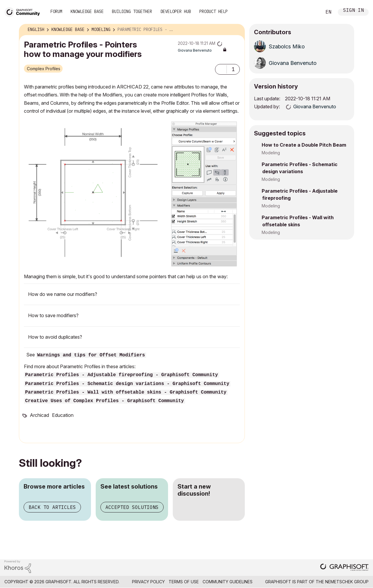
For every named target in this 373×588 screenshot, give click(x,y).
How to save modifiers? (53, 315)
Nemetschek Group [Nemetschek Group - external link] (347, 582)
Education (63, 415)
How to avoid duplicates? (55, 337)
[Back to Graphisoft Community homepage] (24, 11)
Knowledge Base (87, 12)
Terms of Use (184, 582)
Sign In (354, 11)
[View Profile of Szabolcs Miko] (287, 46)
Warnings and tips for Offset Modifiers (91, 355)
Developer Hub (176, 12)
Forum (56, 12)
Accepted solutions (132, 507)
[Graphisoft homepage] (344, 568)
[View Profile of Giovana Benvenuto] (195, 50)
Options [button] (237, 30)
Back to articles (52, 507)
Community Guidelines (228, 582)
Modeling (271, 153)
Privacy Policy (148, 582)
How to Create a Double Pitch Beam (304, 145)
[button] (221, 69)
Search (311, 12)
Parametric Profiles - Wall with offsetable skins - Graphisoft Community (126, 392)
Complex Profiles (44, 69)
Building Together (132, 12)
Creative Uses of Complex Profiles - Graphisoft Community (105, 401)
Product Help (214, 12)
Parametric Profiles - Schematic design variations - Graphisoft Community (127, 384)
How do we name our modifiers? (63, 294)
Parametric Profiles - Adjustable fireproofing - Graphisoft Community (122, 375)
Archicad (39, 415)
